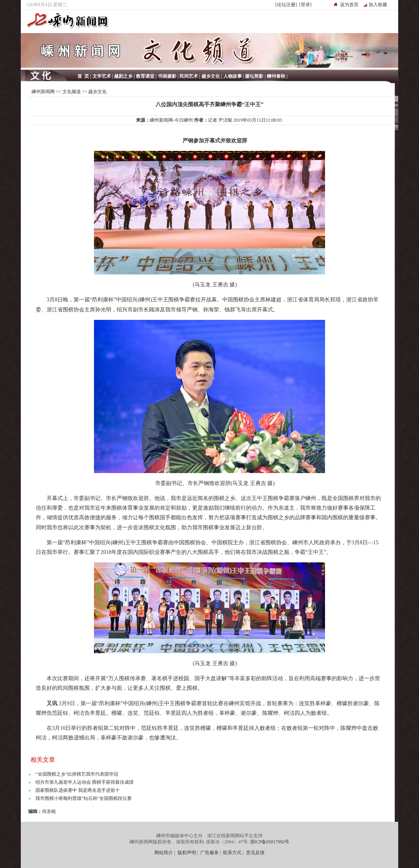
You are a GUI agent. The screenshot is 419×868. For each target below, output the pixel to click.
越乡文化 (97, 92)
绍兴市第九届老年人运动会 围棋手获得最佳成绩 (85, 782)
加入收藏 (378, 5)
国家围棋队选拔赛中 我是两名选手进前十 (78, 790)
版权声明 (187, 853)
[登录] (305, 5)
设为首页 (349, 5)
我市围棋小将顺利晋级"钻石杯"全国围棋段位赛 (84, 798)
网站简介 (164, 853)
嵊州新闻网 (43, 92)
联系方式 (232, 853)
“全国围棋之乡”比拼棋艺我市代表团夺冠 (77, 774)
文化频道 (72, 92)
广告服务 (209, 853)
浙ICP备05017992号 (270, 842)
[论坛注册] (286, 5)
